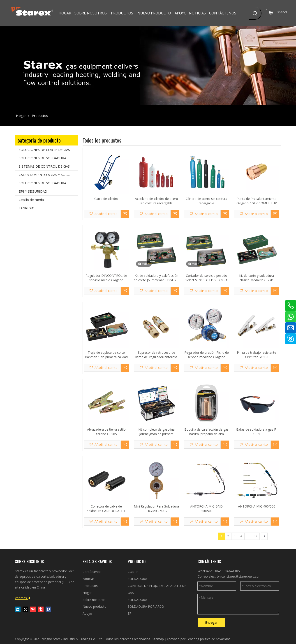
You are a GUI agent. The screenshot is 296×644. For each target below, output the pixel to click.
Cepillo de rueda (31, 200)
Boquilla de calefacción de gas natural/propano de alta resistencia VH (206, 432)
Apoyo (87, 613)
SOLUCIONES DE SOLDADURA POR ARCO (48, 183)
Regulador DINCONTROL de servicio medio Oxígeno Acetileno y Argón (106, 278)
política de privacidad (215, 639)
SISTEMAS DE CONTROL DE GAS (44, 166)
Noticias (89, 579)
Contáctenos (92, 572)
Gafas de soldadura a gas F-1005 (257, 432)
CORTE (133, 572)
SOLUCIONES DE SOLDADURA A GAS (47, 158)
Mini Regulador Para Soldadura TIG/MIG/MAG (156, 509)
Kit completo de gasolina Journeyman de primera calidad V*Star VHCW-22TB (156, 432)
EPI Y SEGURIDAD (33, 191)
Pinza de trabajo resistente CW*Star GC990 (257, 355)
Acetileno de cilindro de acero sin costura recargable (156, 201)
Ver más (23, 598)
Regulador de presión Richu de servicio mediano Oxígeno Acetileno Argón (207, 355)
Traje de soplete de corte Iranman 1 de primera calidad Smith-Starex (106, 355)
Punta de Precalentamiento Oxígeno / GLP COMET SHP (257, 201)
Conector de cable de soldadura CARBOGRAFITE (106, 509)
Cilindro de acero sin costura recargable (206, 201)
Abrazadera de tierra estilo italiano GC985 (106, 432)
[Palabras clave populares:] (255, 13)
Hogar (87, 593)
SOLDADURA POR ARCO (146, 606)
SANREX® (27, 208)
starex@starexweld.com (244, 576)
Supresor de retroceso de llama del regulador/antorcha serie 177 (156, 355)
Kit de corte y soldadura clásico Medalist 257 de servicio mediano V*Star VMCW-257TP (257, 278)
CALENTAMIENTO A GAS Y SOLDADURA (48, 175)
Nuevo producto (95, 606)
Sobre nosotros (94, 600)
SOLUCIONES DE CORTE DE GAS (44, 150)
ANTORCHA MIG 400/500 (257, 506)
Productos (90, 586)
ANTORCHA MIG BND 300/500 (206, 509)
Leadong (193, 639)
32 (255, 536)
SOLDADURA (137, 579)
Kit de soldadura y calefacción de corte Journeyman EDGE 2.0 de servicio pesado (156, 278)
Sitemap (158, 639)
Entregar (211, 622)
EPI (130, 613)
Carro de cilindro (106, 199)
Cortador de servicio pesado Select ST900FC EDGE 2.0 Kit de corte (206, 278)
